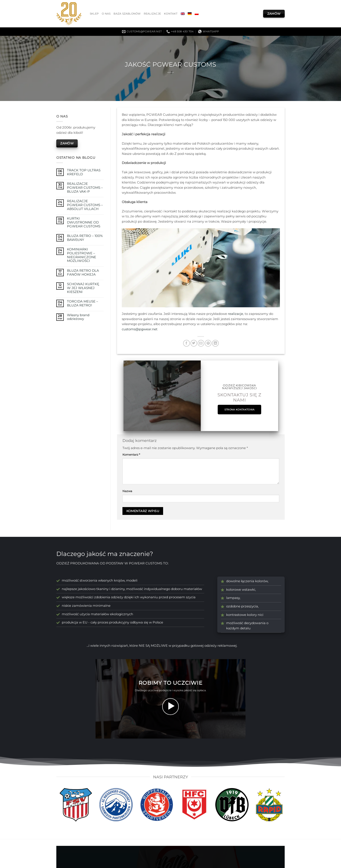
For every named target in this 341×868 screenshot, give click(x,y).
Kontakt (171, 14)
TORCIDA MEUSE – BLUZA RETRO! (83, 303)
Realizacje (152, 14)
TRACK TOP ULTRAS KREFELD (84, 172)
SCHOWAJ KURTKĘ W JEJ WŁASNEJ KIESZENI (83, 288)
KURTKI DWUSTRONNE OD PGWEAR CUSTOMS (84, 222)
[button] (171, 707)
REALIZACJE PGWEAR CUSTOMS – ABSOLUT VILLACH (85, 205)
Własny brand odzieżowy (78, 317)
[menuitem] (183, 14)
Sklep (94, 14)
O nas (106, 14)
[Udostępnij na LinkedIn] (215, 343)
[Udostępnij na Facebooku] (186, 343)
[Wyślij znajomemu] (201, 343)
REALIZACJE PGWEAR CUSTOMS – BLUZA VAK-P (85, 188)
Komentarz (131, 455)
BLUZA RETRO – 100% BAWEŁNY (85, 238)
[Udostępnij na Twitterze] (194, 343)
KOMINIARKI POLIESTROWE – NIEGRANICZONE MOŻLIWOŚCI (82, 255)
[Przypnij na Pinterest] (208, 343)
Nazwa (127, 491)
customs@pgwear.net (140, 329)
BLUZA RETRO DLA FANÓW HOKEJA (83, 273)
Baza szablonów (127, 14)
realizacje (236, 314)
